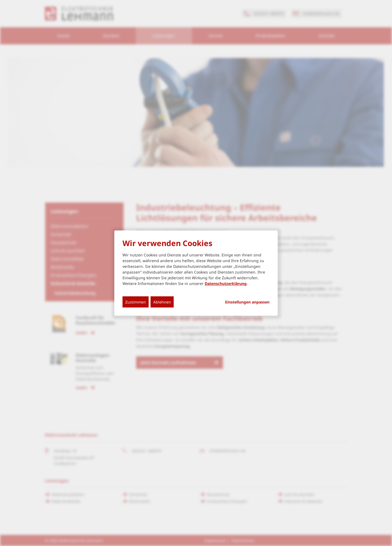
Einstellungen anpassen (247, 302)
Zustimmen (136, 302)
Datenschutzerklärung (226, 283)
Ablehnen (162, 302)
